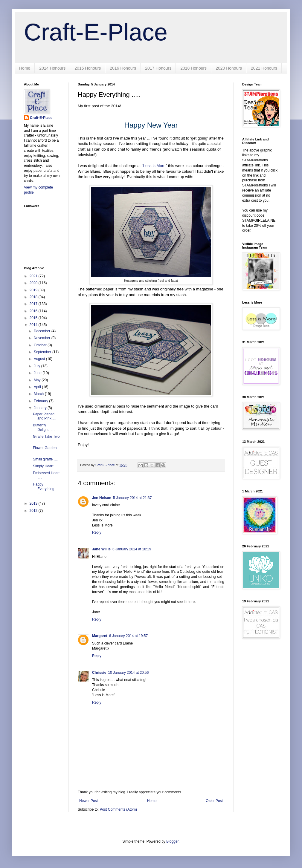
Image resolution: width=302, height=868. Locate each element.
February (41, 401)
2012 (34, 511)
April (38, 387)
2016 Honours (123, 68)
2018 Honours (193, 68)
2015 (34, 318)
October (41, 345)
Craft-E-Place (96, 32)
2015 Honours (88, 68)
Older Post (214, 801)
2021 (34, 276)
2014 (34, 325)
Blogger (172, 841)
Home (25, 68)
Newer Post (89, 801)
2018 (34, 297)
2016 (34, 311)
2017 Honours (158, 68)
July (38, 366)
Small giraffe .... (45, 459)
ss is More (156, 166)
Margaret (100, 636)
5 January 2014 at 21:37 (132, 498)
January (41, 408)
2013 (34, 503)
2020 (34, 283)
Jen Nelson (102, 498)
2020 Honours (229, 68)
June (38, 373)
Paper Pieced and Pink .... (45, 416)
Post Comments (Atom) (118, 809)
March (39, 394)
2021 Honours (264, 68)
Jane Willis (101, 549)
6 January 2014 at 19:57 (128, 636)
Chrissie (99, 673)
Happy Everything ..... (44, 489)
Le (145, 166)
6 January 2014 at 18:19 (132, 549)
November (43, 338)
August (40, 359)
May (38, 380)
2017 (34, 304)
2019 (34, 290)
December (43, 331)
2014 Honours (52, 68)
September (43, 352)
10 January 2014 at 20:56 (128, 673)
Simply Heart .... (46, 466)
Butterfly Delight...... (44, 427)
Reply (97, 532)
